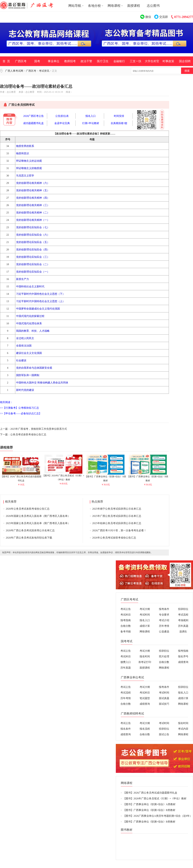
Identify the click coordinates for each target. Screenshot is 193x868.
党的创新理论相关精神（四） (33, 198)
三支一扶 (136, 61)
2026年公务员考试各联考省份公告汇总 (28, 509)
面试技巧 (164, 704)
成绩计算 (145, 626)
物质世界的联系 (25, 146)
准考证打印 (145, 662)
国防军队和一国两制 (28, 375)
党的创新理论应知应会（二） (33, 264)
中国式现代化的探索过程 (30, 316)
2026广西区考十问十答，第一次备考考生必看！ (119, 530)
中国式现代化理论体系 (29, 323)
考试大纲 (145, 609)
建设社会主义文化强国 (29, 353)
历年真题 (183, 626)
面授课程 (134, 6)
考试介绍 (164, 620)
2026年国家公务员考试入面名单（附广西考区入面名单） (38, 516)
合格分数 (126, 626)
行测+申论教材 (91, 123)
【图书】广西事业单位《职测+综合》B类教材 (148, 477)
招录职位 (183, 609)
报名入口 (91, 116)
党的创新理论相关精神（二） (33, 213)
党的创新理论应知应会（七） (33, 227)
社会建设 (21, 360)
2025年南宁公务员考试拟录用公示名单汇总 (117, 509)
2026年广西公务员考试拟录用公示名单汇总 (30, 530)
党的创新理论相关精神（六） (33, 183)
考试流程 (183, 615)
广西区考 (21, 61)
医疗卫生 (103, 61)
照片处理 (164, 656)
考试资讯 (44, 71)
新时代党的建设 (25, 390)
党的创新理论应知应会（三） (33, 257)
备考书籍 (126, 632)
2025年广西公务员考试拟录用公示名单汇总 (117, 516)
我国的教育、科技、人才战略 (33, 331)
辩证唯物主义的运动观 (29, 161)
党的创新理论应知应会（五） (33, 242)
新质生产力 (23, 279)
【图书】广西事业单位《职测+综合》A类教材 (106, 477)
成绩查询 (183, 662)
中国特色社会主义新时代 (30, 286)
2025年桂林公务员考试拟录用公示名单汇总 (117, 523)
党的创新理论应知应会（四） (33, 250)
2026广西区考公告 (33, 116)
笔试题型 (145, 698)
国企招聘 (185, 61)
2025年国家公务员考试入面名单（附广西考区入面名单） (38, 523)
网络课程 (145, 632)
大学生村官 (152, 61)
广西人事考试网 (14, 71)
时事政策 (168, 61)
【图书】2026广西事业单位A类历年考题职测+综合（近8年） (158, 816)
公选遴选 (164, 632)
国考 (37, 61)
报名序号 (183, 656)
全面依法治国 (24, 346)
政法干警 (86, 61)
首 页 (6, 61)
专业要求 (164, 615)
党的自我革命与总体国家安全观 (34, 368)
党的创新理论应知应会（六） (33, 235)
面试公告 (164, 734)
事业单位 (54, 61)
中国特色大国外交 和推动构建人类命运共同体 (42, 383)
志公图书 (153, 6)
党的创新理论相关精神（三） (33, 205)
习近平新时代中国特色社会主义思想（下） (41, 294)
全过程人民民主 (25, 338)
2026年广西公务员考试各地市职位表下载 (29, 538)
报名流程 (145, 729)
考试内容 (183, 729)
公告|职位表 (62, 116)
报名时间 (145, 656)
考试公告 (126, 609)
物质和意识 (23, 153)
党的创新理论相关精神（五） (33, 190)
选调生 (183, 632)
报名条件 (126, 729)
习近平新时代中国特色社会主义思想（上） (41, 301)
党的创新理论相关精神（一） (33, 220)
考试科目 (126, 615)
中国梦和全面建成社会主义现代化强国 (38, 309)
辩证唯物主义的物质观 (29, 168)
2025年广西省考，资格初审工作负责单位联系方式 (39, 429)
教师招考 (70, 61)
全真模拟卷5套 (119, 123)
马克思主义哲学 (25, 176)
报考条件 (164, 609)
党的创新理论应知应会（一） (33, 272)
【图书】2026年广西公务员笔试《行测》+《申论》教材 (63, 476)
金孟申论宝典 (62, 123)
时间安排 (119, 116)
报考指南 (126, 620)
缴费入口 (126, 662)
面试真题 (164, 698)
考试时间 (145, 615)
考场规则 (183, 620)
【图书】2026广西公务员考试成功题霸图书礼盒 (21, 477)
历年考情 (164, 626)
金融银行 (119, 61)
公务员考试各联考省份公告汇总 (28, 434)
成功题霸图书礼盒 (33, 123)
